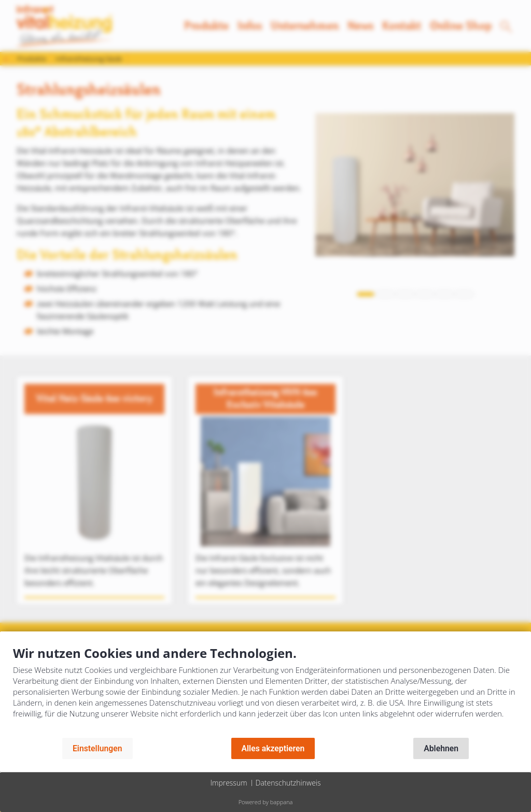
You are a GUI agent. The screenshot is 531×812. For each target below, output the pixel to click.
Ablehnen (441, 748)
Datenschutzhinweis (288, 783)
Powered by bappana (266, 802)
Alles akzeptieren (273, 748)
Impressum (228, 783)
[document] (265, 690)
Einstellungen (97, 748)
